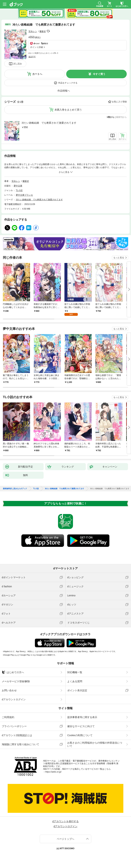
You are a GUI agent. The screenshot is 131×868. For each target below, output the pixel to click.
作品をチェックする (68, 83)
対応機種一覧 (75, 672)
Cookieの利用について (80, 735)
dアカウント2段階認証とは (17, 735)
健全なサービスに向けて (81, 726)
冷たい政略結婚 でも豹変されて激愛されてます (49, 123)
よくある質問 (75, 681)
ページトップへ (65, 839)
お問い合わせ (9, 690)
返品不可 (32, 57)
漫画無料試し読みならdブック (15, 489)
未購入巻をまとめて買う (68, 110)
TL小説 (19, 190)
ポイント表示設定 (77, 690)
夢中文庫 (18, 186)
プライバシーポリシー (14, 726)
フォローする (48, 31)
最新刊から (121, 117)
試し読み (18, 64)
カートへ (37, 74)
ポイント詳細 (36, 47)
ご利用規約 (8, 717)
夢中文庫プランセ (24, 195)
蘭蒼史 (43, 31)
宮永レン (33, 31)
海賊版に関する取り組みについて (20, 744)
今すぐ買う (99, 74)
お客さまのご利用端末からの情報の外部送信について (95, 744)
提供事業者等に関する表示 (82, 717)
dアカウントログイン (14, 699)
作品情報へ (64, 91)
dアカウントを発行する (65, 821)
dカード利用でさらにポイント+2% (42, 53)
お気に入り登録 (119, 102)
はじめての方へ (13, 672)
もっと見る (119, 258)
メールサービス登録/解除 (16, 681)
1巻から (111, 117)
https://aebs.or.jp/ (53, 772)
